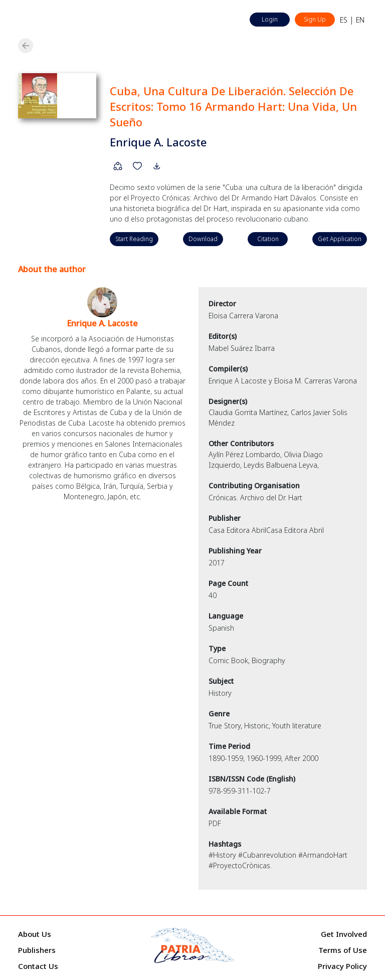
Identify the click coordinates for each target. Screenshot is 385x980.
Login (270, 19)
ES (344, 20)
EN (360, 20)
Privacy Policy (342, 966)
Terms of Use (343, 950)
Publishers (37, 950)
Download (203, 239)
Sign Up (315, 19)
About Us (35, 934)
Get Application (340, 239)
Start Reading (134, 239)
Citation (268, 239)
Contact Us (38, 966)
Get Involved (344, 934)
